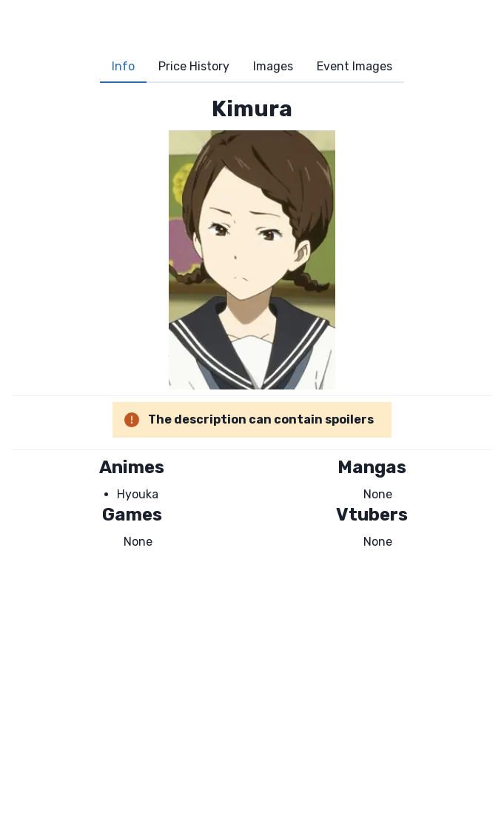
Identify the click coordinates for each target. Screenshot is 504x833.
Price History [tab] (194, 66)
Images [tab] (273, 66)
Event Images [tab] (355, 66)
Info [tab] (123, 66)
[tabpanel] (252, 323)
